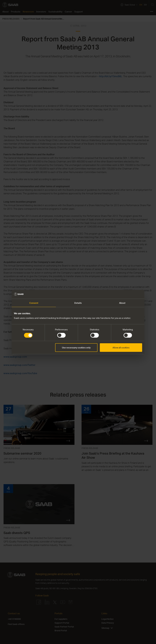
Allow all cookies (121, 348)
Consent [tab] (34, 303)
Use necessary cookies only (76, 348)
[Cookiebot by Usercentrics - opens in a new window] (129, 294)
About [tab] (122, 303)
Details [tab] (78, 303)
